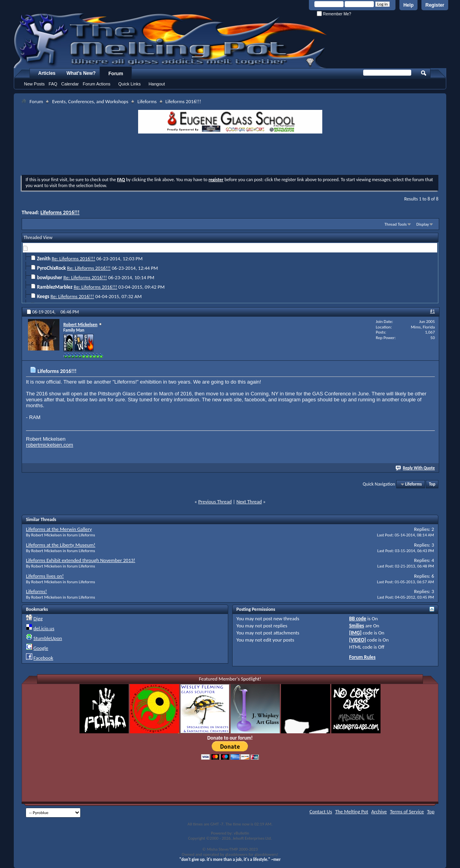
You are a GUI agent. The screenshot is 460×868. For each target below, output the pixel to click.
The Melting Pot (352, 811)
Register (435, 5)
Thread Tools (396, 224)
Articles (47, 73)
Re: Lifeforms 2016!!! (73, 259)
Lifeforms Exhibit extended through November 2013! (81, 560)
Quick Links (130, 84)
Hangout (157, 84)
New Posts (34, 84)
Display (423, 224)
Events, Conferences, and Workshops (90, 101)
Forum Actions (96, 84)
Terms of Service (407, 811)
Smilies (357, 626)
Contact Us (321, 811)
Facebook (43, 658)
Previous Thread (215, 502)
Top (432, 484)
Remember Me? (334, 14)
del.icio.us (44, 628)
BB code (357, 619)
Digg (38, 619)
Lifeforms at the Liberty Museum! (61, 545)
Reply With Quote (416, 468)
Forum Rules (362, 657)
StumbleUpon (48, 638)
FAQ (53, 84)
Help (408, 5)
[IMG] (355, 633)
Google (41, 648)
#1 (432, 311)
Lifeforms (147, 101)
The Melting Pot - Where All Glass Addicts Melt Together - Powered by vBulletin (171, 41)
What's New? (81, 73)
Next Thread (249, 502)
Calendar (70, 84)
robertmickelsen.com (50, 445)
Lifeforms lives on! (45, 576)
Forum (116, 74)
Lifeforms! (36, 591)
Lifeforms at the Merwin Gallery (59, 529)
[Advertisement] (230, 155)
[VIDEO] (357, 640)
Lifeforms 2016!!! (60, 212)
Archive (379, 811)
